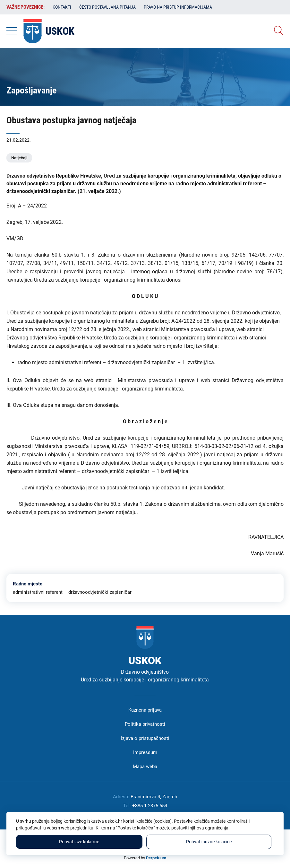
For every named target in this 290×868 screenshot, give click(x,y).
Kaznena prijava (145, 710)
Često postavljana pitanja (107, 7)
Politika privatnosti (145, 724)
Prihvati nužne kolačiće (209, 842)
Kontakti (62, 7)
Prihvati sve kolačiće (79, 842)
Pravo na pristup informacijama (178, 7)
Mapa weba (145, 767)
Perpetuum (156, 858)
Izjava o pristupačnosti (145, 738)
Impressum (145, 752)
